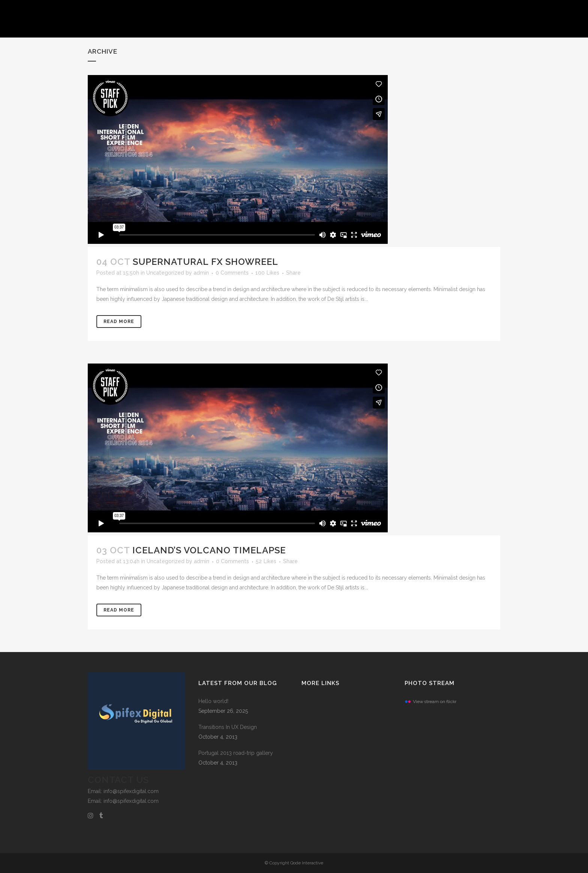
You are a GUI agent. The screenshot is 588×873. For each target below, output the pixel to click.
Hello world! (213, 701)
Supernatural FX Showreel (205, 262)
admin (201, 273)
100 (267, 273)
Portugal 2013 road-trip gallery (236, 753)
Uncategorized (165, 273)
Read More (119, 322)
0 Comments (232, 273)
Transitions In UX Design (228, 727)
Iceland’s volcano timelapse (209, 550)
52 (266, 561)
